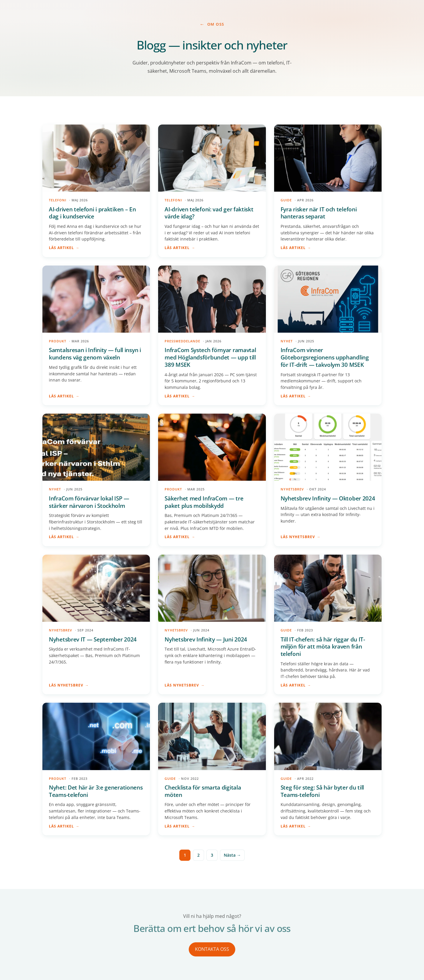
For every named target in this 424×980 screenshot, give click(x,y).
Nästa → (232, 855)
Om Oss (216, 24)
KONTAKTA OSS (212, 949)
